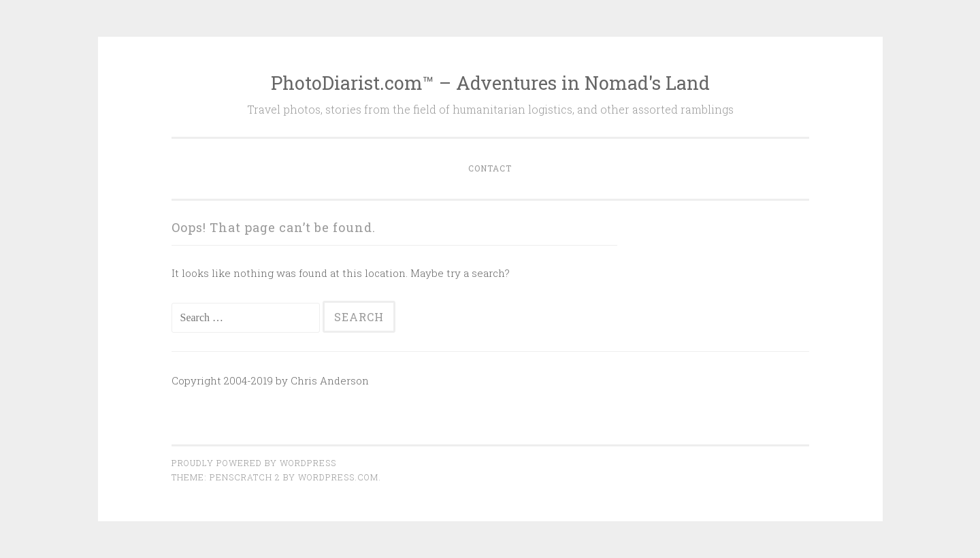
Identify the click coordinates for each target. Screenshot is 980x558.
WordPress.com (338, 477)
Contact (490, 168)
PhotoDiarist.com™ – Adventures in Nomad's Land (490, 83)
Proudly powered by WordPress (254, 463)
